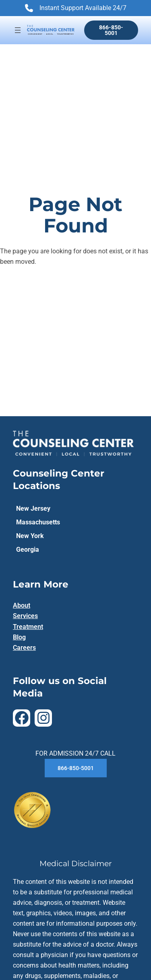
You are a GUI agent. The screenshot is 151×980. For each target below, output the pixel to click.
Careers (24, 648)
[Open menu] (18, 30)
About (22, 605)
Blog (19, 637)
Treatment (28, 627)
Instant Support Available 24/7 (76, 9)
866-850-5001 (111, 30)
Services (25, 616)
